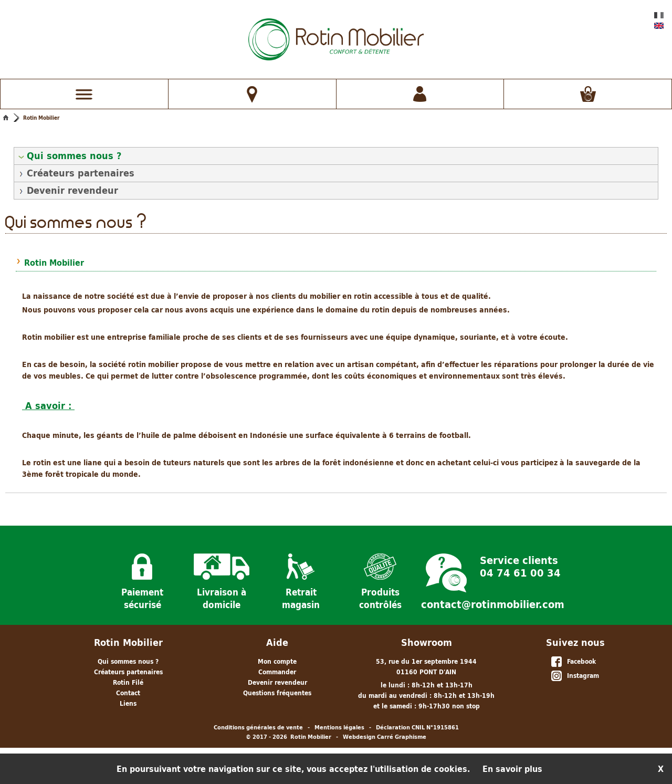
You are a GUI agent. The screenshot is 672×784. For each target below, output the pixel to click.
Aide (277, 642)
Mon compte (277, 661)
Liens (128, 703)
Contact (128, 693)
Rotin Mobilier (41, 118)
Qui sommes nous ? (74, 156)
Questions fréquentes (277, 693)
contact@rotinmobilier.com (493, 604)
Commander (277, 672)
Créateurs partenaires (81, 173)
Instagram (575, 676)
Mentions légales (339, 727)
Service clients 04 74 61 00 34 (520, 566)
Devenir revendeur (72, 190)
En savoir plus (512, 769)
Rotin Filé (128, 682)
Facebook (573, 662)
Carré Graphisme (402, 737)
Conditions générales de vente (258, 727)
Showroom (427, 642)
